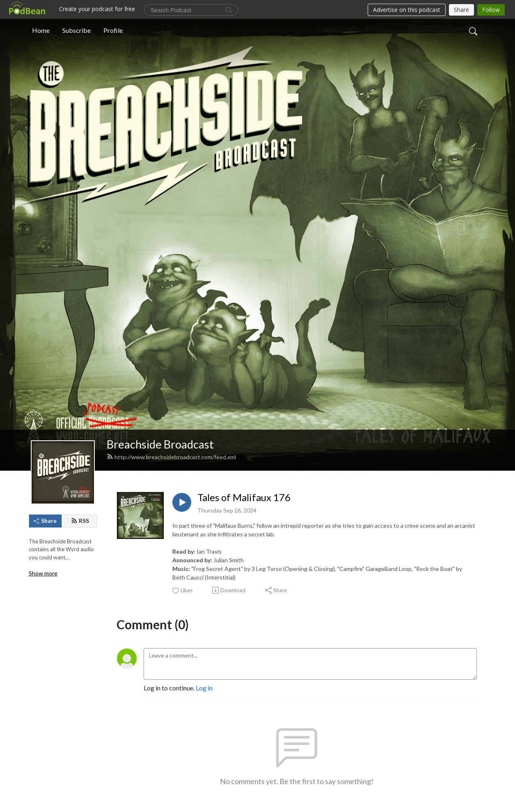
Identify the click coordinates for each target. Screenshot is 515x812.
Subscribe (77, 30)
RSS (80, 521)
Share (45, 521)
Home (41, 30)
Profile (113, 30)
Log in (204, 688)
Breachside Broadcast (160, 444)
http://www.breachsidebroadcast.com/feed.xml (171, 457)
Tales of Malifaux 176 (244, 497)
